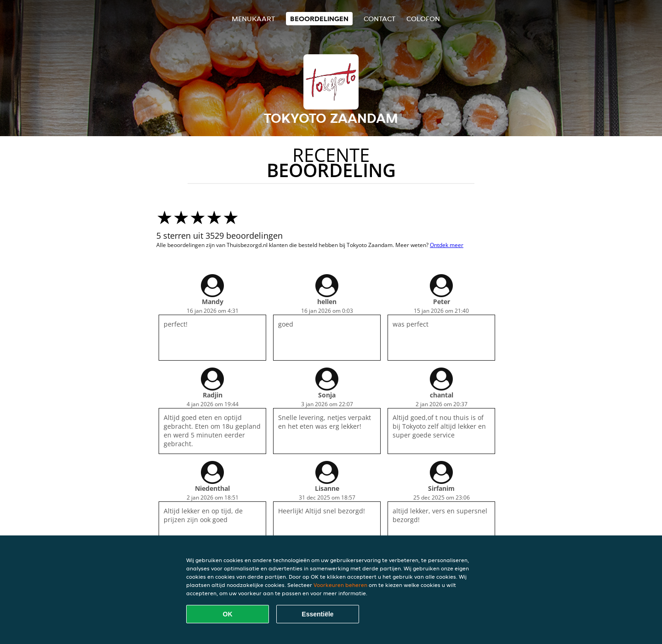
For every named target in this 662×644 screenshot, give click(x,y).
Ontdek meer (447, 245)
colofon (423, 19)
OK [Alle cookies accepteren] (228, 614)
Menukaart (253, 19)
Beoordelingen (319, 19)
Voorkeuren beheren (340, 585)
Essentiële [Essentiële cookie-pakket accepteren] (317, 614)
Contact (380, 19)
